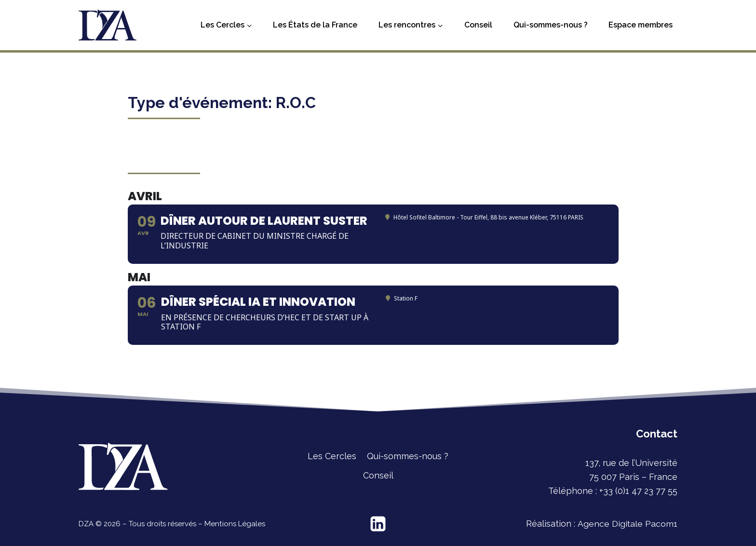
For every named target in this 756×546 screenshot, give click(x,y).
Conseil (478, 25)
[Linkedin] (378, 524)
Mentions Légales (234, 524)
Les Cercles (332, 456)
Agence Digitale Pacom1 (627, 524)
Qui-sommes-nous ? (551, 25)
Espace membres (641, 25)
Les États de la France (315, 25)
